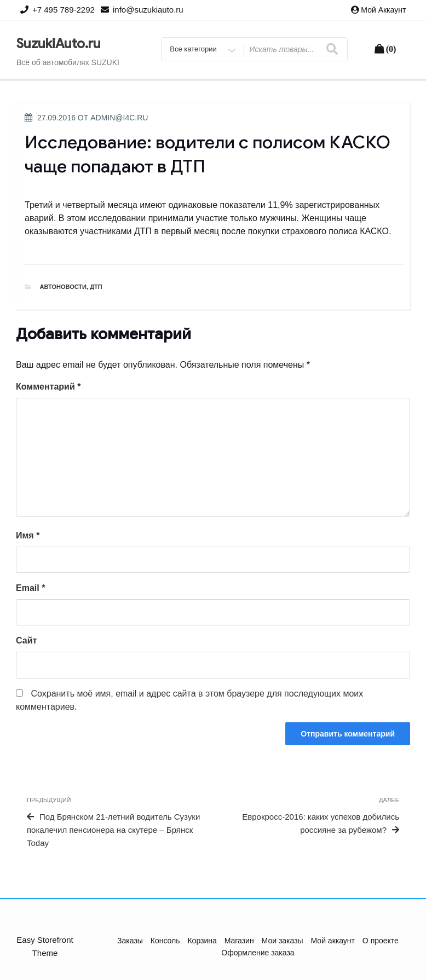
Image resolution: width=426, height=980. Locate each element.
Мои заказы (283, 941)
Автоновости (64, 287)
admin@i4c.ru (119, 118)
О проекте (381, 941)
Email (30, 588)
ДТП (96, 287)
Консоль (165, 941)
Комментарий (48, 387)
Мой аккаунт (383, 10)
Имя (28, 535)
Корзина (202, 941)
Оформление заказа (258, 953)
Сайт (26, 640)
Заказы (130, 941)
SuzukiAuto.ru (59, 44)
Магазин (239, 941)
